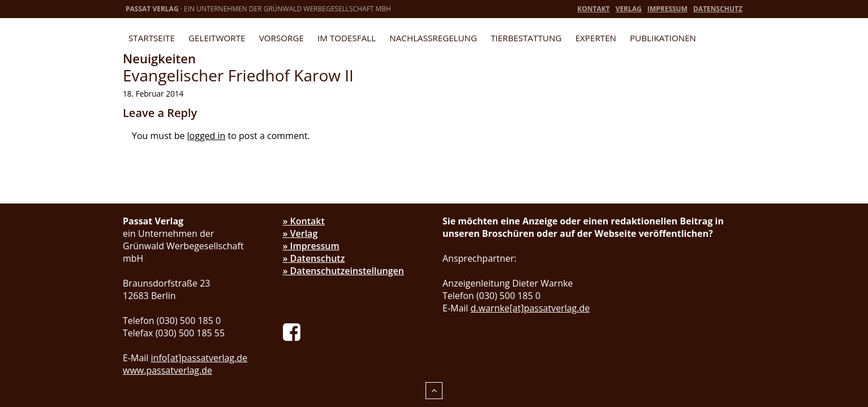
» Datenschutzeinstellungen (344, 271)
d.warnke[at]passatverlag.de (530, 308)
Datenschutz (718, 9)
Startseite (152, 38)
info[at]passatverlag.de (199, 358)
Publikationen (663, 38)
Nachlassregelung (433, 38)
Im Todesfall (347, 38)
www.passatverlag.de (167, 370)
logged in (207, 136)
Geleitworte (217, 38)
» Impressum (311, 246)
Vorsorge (282, 38)
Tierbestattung (526, 38)
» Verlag (300, 233)
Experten (596, 38)
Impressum (667, 9)
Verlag (629, 9)
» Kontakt (304, 221)
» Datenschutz (314, 258)
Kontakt (593, 9)
